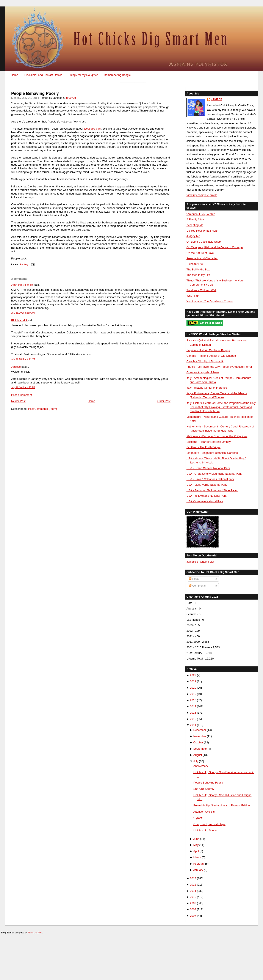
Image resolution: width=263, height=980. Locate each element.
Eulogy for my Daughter (83, 75)
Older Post (164, 401)
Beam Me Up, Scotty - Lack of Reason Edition (222, 805)
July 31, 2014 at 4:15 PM (23, 359)
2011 (193, 891)
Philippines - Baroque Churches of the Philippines (217, 436)
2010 (193, 897)
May (196, 845)
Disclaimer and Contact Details (43, 75)
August (198, 755)
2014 (193, 725)
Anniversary (201, 766)
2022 (193, 675)
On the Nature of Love (200, 253)
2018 (193, 700)
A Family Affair (195, 219)
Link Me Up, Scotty (205, 830)
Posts (194, 579)
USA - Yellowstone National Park (207, 496)
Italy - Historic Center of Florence (207, 388)
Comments (197, 586)
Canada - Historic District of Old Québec (211, 356)
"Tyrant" (198, 818)
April (196, 851)
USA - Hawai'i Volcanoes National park (210, 479)
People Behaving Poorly (35, 93)
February (199, 864)
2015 (193, 719)
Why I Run (193, 296)
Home (14, 75)
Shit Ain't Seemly (204, 789)
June (196, 839)
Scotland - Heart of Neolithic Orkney (209, 442)
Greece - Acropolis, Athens (203, 372)
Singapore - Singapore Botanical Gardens (212, 453)
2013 (193, 878)
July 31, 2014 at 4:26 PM (23, 387)
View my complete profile (202, 195)
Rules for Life (195, 264)
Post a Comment (22, 395)
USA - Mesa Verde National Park (207, 485)
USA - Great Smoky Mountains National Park (214, 474)
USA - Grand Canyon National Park (208, 468)
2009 (193, 903)
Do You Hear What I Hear (202, 231)
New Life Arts (35, 933)
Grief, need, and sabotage (209, 824)
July (196, 761)
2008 (193, 909)
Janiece (16, 367)
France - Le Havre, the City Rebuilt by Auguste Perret (219, 367)
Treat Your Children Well (201, 290)
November (200, 736)
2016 (193, 713)
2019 (193, 694)
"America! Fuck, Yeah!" (201, 214)
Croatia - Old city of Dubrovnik (205, 361)
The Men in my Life (198, 275)
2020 (193, 688)
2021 (193, 681)
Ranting (24, 265)
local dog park (93, 129)
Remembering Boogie (117, 75)
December (200, 730)
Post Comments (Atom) (43, 409)
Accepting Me (195, 225)
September (200, 749)
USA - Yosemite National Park (205, 501)
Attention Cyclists (204, 812)
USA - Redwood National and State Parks (212, 490)
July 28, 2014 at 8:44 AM (23, 313)
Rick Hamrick (19, 320)
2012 (193, 885)
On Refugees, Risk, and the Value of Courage (215, 247)
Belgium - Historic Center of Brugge (208, 350)
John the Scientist (22, 285)
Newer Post (18, 401)
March (197, 857)
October (198, 742)
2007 (193, 916)
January (198, 870)
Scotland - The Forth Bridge (204, 447)
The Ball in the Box (198, 269)
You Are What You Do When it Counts (210, 301)
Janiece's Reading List (200, 562)
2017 (193, 706)
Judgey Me (193, 236)
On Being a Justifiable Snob (204, 242)
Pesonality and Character (202, 258)
